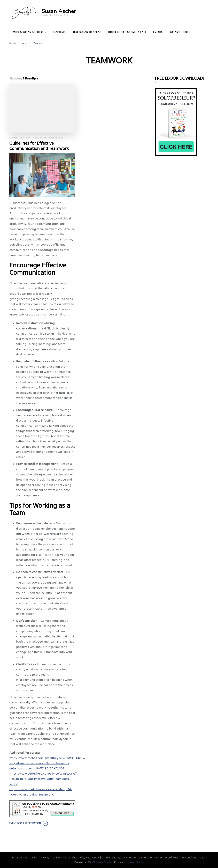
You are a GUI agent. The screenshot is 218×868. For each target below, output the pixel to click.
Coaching (58, 32)
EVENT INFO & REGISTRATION (25, 823)
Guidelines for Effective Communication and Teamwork (39, 146)
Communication (20, 138)
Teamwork (40, 138)
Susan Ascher (59, 11)
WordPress (136, 862)
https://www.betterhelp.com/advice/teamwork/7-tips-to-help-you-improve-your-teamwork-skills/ (44, 779)
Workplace (56, 138)
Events (158, 32)
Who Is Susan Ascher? (28, 32)
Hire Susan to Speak (87, 32)
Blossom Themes (102, 862)
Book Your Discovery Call (127, 32)
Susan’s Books (180, 32)
